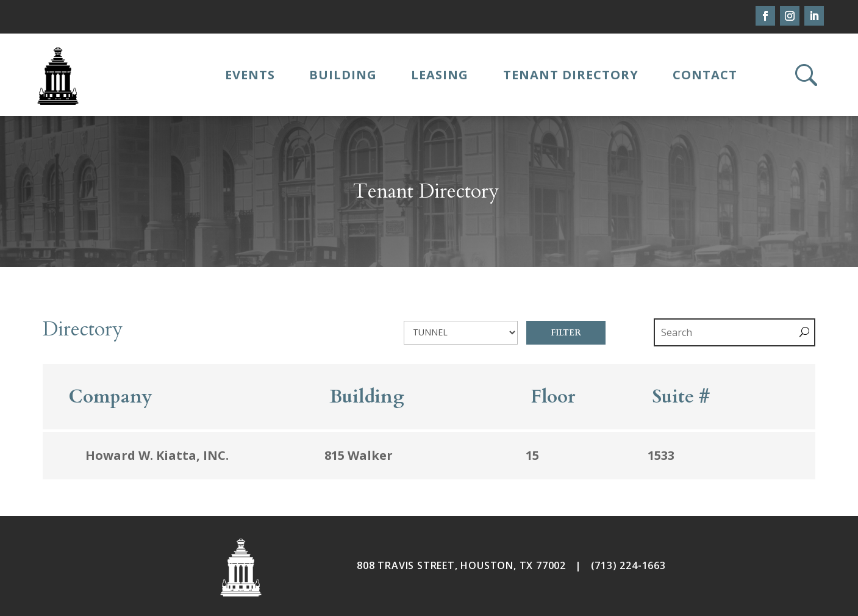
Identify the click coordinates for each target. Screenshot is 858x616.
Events (250, 75)
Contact (705, 75)
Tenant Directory (571, 75)
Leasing (440, 75)
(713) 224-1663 (628, 565)
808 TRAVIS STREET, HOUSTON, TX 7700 (458, 565)
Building (343, 75)
